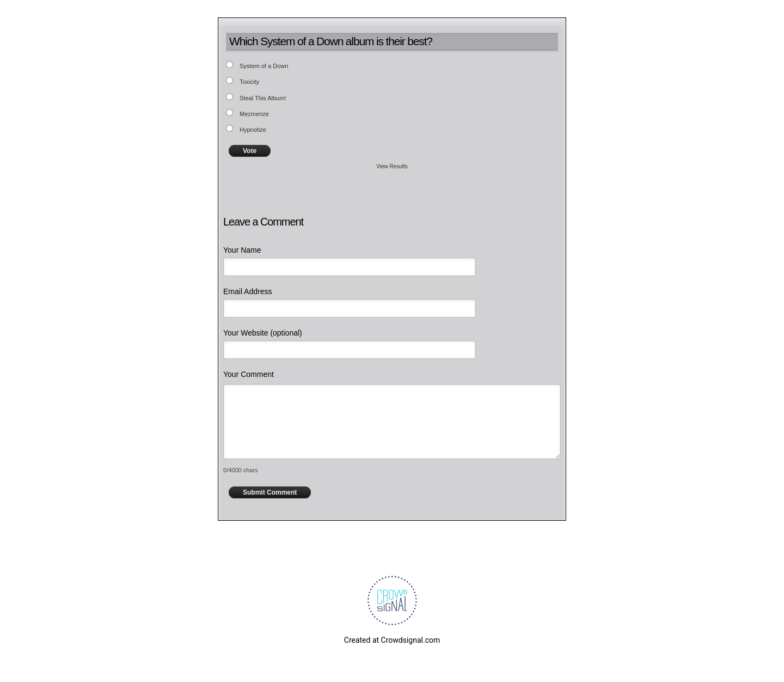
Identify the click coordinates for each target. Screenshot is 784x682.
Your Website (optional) (263, 333)
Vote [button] (250, 151)
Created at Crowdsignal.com (392, 640)
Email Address (247, 291)
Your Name (242, 250)
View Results (392, 166)
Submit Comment (270, 492)
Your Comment (249, 374)
